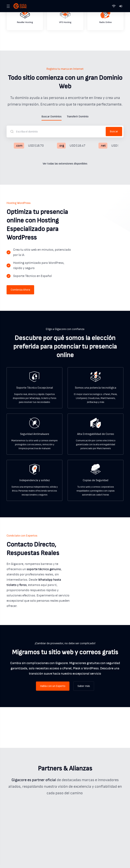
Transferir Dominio (78, 116)
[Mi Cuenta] (121, 6)
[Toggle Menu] (8, 6)
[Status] (114, 6)
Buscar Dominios (52, 116)
